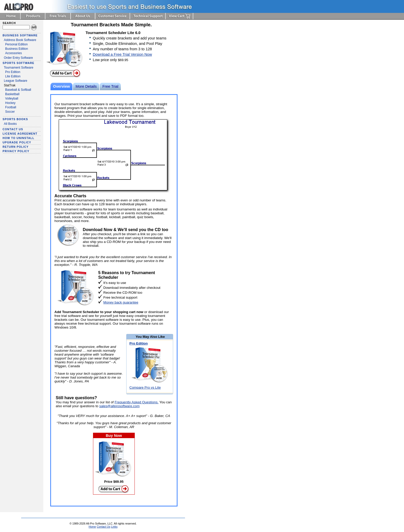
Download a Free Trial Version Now (122, 54)
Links (114, 527)
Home (92, 527)
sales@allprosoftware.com (119, 406)
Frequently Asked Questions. (137, 402)
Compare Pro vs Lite (145, 387)
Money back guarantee (121, 302)
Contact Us (103, 527)
